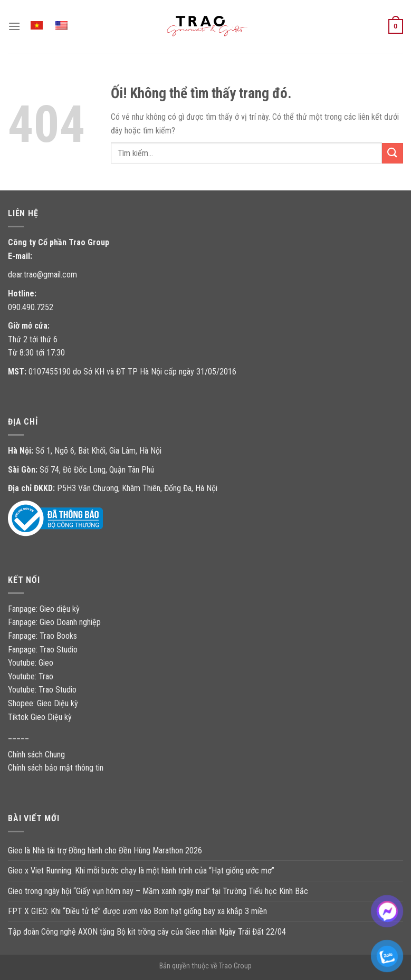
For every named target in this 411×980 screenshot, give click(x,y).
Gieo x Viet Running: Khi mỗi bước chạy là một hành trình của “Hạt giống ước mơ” (141, 871)
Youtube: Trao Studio (42, 690)
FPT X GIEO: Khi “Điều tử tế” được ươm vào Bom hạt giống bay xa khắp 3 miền (137, 911)
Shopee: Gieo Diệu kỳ (43, 703)
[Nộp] (393, 153)
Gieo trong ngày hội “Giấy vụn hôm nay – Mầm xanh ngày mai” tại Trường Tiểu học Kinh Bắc (158, 891)
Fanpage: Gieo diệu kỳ (44, 609)
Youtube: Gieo (31, 663)
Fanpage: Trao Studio (43, 650)
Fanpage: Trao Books (44, 636)
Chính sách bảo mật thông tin (56, 768)
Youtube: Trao (32, 676)
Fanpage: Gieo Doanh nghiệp (54, 622)
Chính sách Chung (36, 755)
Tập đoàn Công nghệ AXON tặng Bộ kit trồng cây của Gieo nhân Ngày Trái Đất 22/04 (147, 932)
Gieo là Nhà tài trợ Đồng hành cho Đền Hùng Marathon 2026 (105, 851)
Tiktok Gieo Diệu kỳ (40, 717)
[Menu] (14, 26)
